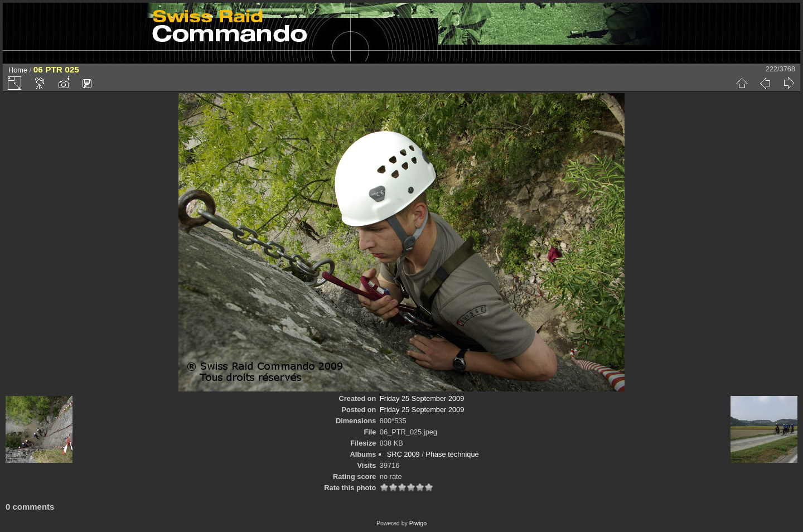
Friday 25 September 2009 (422, 398)
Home (18, 70)
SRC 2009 (403, 454)
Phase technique (452, 454)
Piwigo (418, 523)
